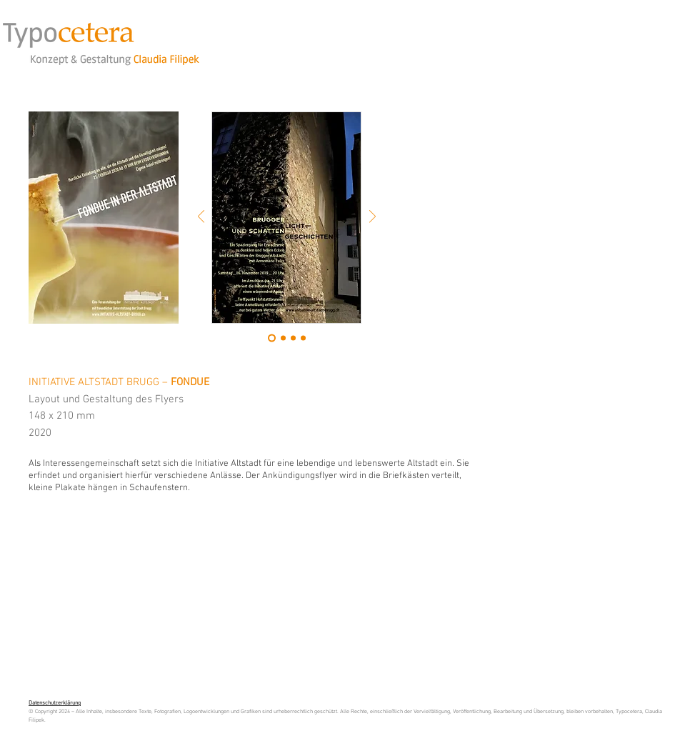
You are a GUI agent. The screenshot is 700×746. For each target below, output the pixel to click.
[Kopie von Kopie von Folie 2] (303, 338)
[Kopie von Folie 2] (293, 338)
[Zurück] (201, 218)
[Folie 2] (283, 338)
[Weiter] (372, 218)
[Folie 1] (272, 338)
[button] (104, 218)
